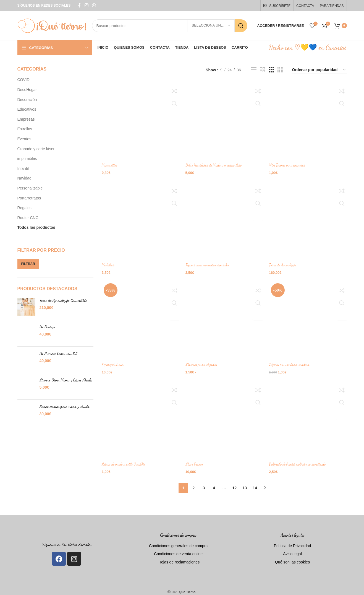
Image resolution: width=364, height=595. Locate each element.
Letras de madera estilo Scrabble (125, 460)
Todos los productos (36, 227)
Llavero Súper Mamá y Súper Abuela (66, 380)
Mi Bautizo (47, 327)
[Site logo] (52, 25)
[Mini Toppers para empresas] (309, 120)
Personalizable (30, 188)
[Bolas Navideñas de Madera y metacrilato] (224, 120)
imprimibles (27, 159)
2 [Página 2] (193, 482)
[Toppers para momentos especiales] (224, 219)
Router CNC (28, 218)
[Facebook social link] (79, 5)
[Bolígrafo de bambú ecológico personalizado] (309, 417)
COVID (23, 80)
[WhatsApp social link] (94, 5)
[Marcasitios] (140, 120)
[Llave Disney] (224, 417)
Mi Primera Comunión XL (58, 353)
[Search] (170, 26)
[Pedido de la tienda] (319, 70)
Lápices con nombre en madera (293, 361)
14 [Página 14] (255, 482)
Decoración (27, 100)
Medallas (108, 262)
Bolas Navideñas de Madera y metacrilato (217, 164)
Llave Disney (196, 460)
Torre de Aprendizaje (286, 262)
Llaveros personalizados (204, 361)
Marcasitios (110, 164)
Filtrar (28, 264)
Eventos (24, 139)
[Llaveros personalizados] (224, 318)
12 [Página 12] (234, 482)
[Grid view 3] (271, 70)
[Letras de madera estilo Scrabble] (140, 417)
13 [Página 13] (245, 482)
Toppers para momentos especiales (210, 262)
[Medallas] (140, 219)
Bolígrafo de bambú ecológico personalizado (302, 460)
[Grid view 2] (262, 70)
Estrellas (25, 129)
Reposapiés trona (114, 361)
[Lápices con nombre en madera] (309, 318)
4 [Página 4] (214, 482)
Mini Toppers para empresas (291, 164)
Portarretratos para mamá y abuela (64, 406)
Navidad (24, 178)
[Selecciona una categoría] (211, 26)
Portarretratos (29, 198)
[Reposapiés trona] (140, 318)
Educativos (27, 109)
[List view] (254, 70)
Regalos (24, 208)
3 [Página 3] (204, 482)
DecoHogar (27, 90)
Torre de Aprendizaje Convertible (63, 300)
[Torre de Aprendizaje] (309, 219)
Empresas (26, 119)
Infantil (23, 168)
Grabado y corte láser (36, 149)
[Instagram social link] (86, 5)
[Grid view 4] (280, 70)
